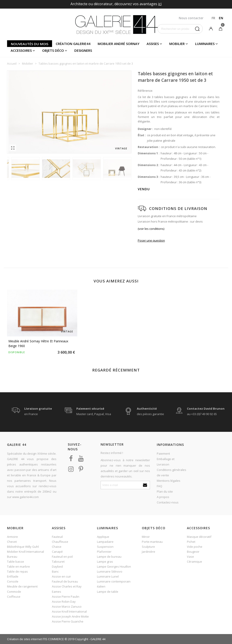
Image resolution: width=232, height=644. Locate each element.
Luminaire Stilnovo (110, 571)
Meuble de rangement (22, 586)
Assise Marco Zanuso (67, 606)
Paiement (163, 454)
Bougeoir (193, 552)
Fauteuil (57, 537)
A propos (163, 497)
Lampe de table (108, 592)
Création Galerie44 (73, 44)
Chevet (12, 542)
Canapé (57, 552)
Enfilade (13, 576)
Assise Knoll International (69, 611)
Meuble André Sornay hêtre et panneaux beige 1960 (38, 343)
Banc (55, 571)
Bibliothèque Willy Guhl (23, 547)
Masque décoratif (199, 537)
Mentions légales (169, 481)
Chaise (57, 547)
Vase (190, 557)
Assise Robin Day (64, 602)
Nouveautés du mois (30, 44)
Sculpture (148, 547)
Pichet (191, 542)
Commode (14, 592)
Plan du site (165, 491)
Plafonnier (104, 552)
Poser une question (151, 240)
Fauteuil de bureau (65, 581)
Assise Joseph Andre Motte (70, 616)
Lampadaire (105, 542)
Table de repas (17, 571)
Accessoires (21, 50)
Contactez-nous (168, 502)
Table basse (16, 562)
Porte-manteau (152, 542)
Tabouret (58, 562)
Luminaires (205, 44)
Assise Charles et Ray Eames (67, 589)
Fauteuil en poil (62, 557)
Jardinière (149, 552)
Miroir (146, 537)
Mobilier (177, 44)
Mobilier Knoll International (25, 552)
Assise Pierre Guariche (68, 621)
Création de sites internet (24, 639)
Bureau (12, 557)
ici (160, 4)
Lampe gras (105, 562)
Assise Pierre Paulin (66, 597)
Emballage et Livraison (166, 462)
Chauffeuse (60, 542)
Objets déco (53, 50)
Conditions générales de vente (172, 472)
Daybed (57, 566)
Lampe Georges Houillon (114, 566)
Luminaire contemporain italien (114, 584)
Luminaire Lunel (108, 576)
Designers (83, 50)
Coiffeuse (14, 597)
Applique (103, 537)
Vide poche (195, 547)
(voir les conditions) (151, 229)
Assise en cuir (61, 576)
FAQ (159, 486)
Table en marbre (18, 566)
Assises (153, 44)
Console (13, 581)
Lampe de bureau (109, 557)
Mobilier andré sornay (118, 44)
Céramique (195, 562)
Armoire (12, 537)
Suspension (105, 547)
